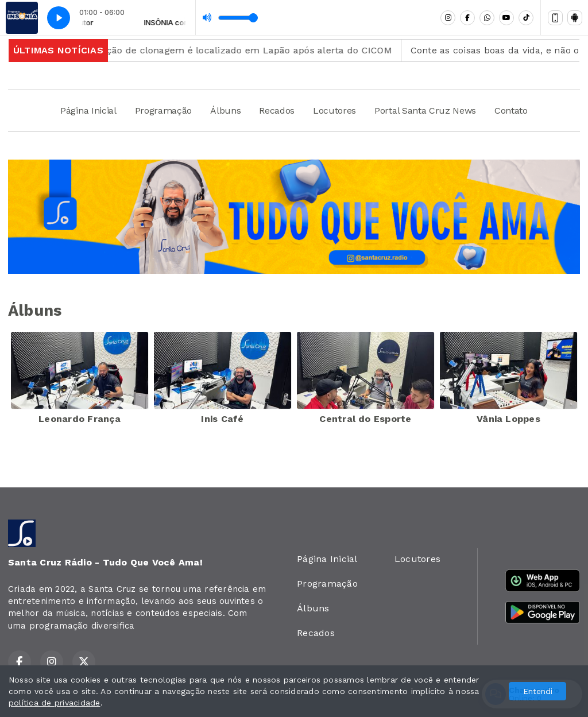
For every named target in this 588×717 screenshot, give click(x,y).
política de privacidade (55, 703)
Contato (511, 111)
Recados (277, 111)
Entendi (538, 691)
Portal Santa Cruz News (425, 111)
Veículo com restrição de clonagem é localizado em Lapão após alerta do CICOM (213, 50)
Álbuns (225, 111)
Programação (163, 111)
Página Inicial (88, 111)
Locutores (334, 111)
